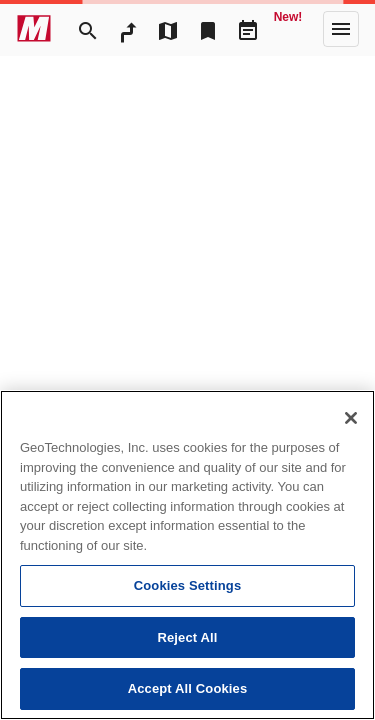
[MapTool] (168, 29)
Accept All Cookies (188, 688)
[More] (341, 29)
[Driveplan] (248, 29)
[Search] (88, 29)
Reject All (187, 637)
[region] (187, 555)
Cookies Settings (188, 585)
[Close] (351, 418)
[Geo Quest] (288, 29)
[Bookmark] (208, 29)
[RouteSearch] (128, 29)
